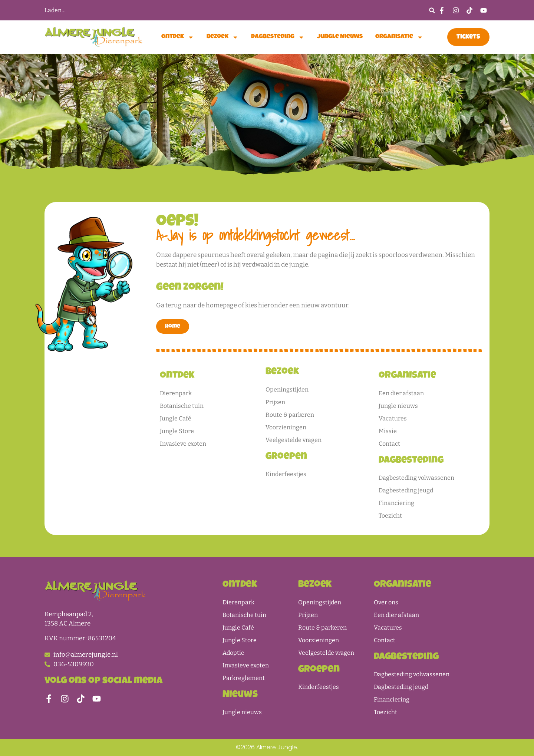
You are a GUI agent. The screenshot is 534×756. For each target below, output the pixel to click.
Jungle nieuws (340, 37)
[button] (432, 10)
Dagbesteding (278, 37)
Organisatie (399, 37)
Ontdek (178, 37)
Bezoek (222, 37)
